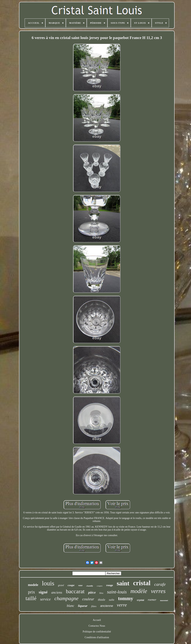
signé (43, 592)
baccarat (75, 591)
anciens (57, 592)
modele (33, 585)
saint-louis (117, 592)
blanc (71, 606)
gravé (61, 585)
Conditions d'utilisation (97, 637)
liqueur (83, 606)
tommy (126, 598)
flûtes (94, 606)
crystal (141, 600)
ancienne (107, 606)
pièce (92, 592)
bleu (101, 593)
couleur (88, 599)
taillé (31, 598)
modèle (139, 591)
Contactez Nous (97, 626)
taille (112, 600)
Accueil (97, 620)
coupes (100, 586)
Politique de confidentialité (97, 632)
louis (48, 583)
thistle (102, 600)
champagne (66, 598)
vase (80, 585)
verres (158, 591)
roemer (152, 600)
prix (31, 592)
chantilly (90, 586)
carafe (160, 584)
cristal (142, 583)
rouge (109, 585)
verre (122, 605)
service (45, 599)
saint (123, 583)
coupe (71, 585)
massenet (164, 600)
